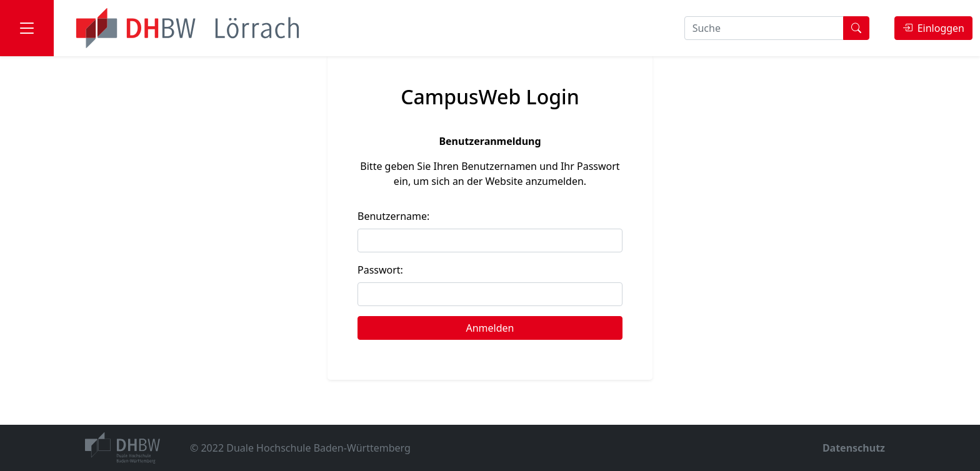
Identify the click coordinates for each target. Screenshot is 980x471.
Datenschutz (854, 448)
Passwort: (380, 270)
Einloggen (933, 28)
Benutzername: (393, 216)
